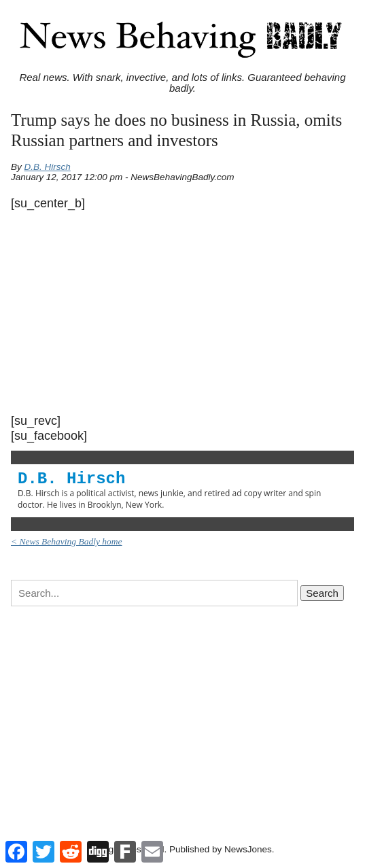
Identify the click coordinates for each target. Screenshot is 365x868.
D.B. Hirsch (48, 167)
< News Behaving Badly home (67, 541)
